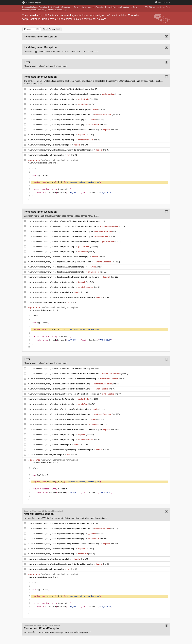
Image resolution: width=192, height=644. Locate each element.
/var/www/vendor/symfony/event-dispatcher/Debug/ (60, 114)
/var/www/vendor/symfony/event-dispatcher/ (57, 119)
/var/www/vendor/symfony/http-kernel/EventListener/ (59, 109)
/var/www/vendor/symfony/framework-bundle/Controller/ (63, 226)
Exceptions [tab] (32, 29)
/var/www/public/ (41, 163)
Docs (162, 2)
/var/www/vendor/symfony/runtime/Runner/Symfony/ (61, 150)
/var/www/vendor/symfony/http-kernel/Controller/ (60, 89)
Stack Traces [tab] (51, 29)
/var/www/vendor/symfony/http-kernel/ (52, 99)
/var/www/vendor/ (47, 155)
